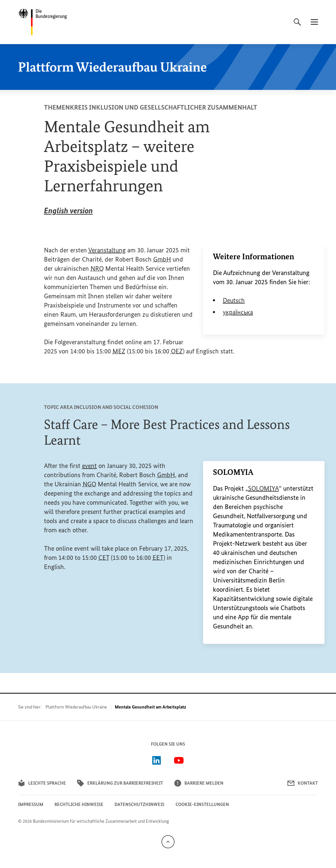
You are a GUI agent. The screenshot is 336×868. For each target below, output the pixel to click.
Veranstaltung (107, 250)
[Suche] (297, 22)
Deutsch (234, 300)
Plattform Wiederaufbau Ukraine (76, 707)
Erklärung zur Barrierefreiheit (120, 783)
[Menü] (314, 22)
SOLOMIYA (263, 488)
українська (238, 312)
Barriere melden (199, 783)
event (89, 466)
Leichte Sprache (42, 783)
